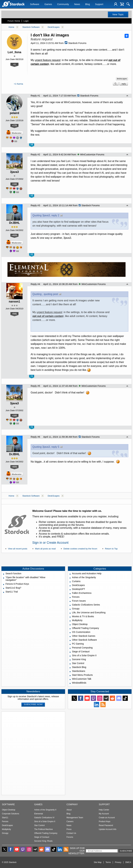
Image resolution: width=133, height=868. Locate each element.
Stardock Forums (76, 43)
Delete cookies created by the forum (80, 549)
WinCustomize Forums (91, 155)
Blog (88, 4)
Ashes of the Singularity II (45, 810)
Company (72, 804)
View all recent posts (18, 549)
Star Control (39, 825)
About (69, 810)
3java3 (14, 172)
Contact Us (71, 833)
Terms (108, 862)
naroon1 (14, 302)
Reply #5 (35, 386)
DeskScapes (54, 27)
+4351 (14, 235)
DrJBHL (14, 223)
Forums (70, 837)
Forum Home (14, 21)
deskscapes (122, 79)
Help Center (104, 810)
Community (63, 4)
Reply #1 (35, 96)
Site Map (98, 862)
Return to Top (111, 549)
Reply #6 (35, 437)
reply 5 (55, 447)
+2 (32, 195)
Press (69, 829)
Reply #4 (35, 284)
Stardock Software (31, 27)
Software (35, 4)
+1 (15, 64)
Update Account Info (108, 829)
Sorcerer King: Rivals (43, 841)
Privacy (118, 862)
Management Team (75, 818)
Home (11, 27)
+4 (32, 145)
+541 (15, 314)
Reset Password (106, 825)
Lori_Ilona (14, 52)
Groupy (5, 833)
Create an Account (107, 818)
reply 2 (55, 215)
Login (26, 21)
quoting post (51, 294)
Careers (70, 821)
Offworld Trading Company (46, 833)
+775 (15, 125)
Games (48, 4)
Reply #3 (35, 205)
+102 (15, 184)
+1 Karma (18, 84)
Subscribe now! (33, 704)
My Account (104, 814)
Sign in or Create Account (50, 543)
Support (99, 4)
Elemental (39, 814)
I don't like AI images (50, 35)
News (77, 4)
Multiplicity (6, 829)
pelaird (14, 113)
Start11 (5, 818)
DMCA (128, 862)
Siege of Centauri (42, 837)
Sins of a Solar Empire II (45, 821)
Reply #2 (35, 155)
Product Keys (105, 821)
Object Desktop (9, 810)
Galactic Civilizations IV (44, 818)
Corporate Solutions (11, 814)
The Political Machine (43, 829)
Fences (5, 821)
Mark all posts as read (45, 549)
